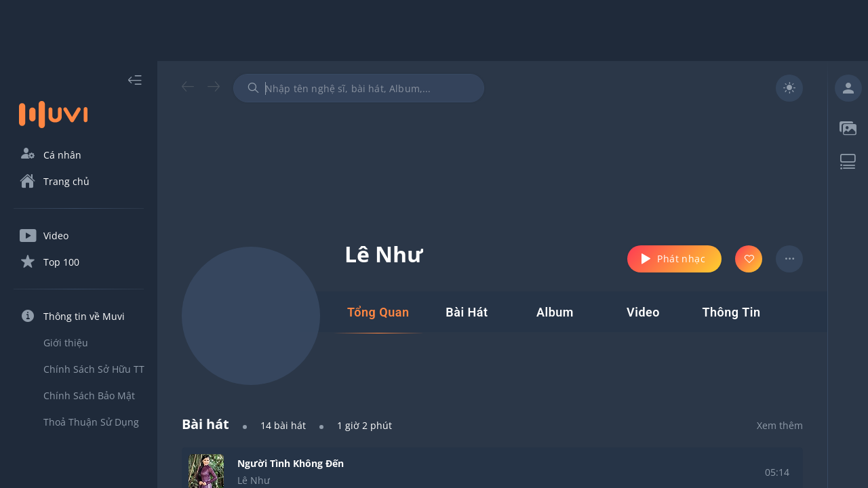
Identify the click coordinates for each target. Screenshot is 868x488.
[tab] (378, 312)
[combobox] (359, 88)
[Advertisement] (434, 30)
